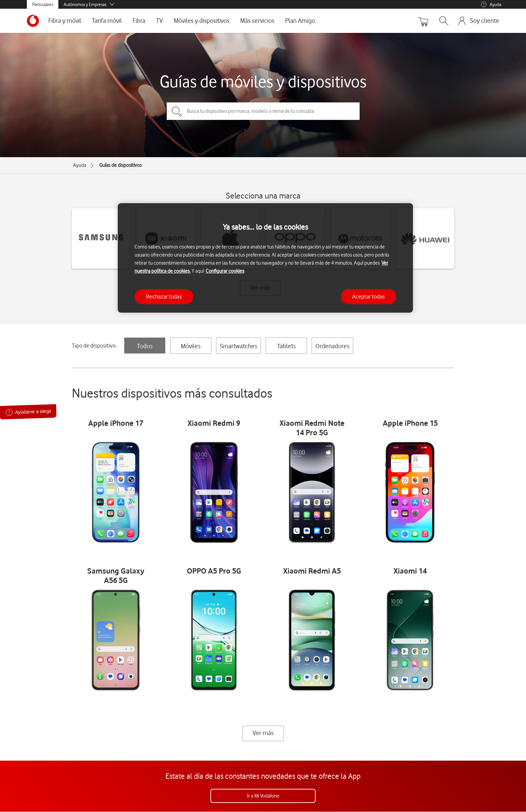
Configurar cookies (225, 271)
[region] (265, 258)
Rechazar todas (164, 297)
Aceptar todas (369, 297)
